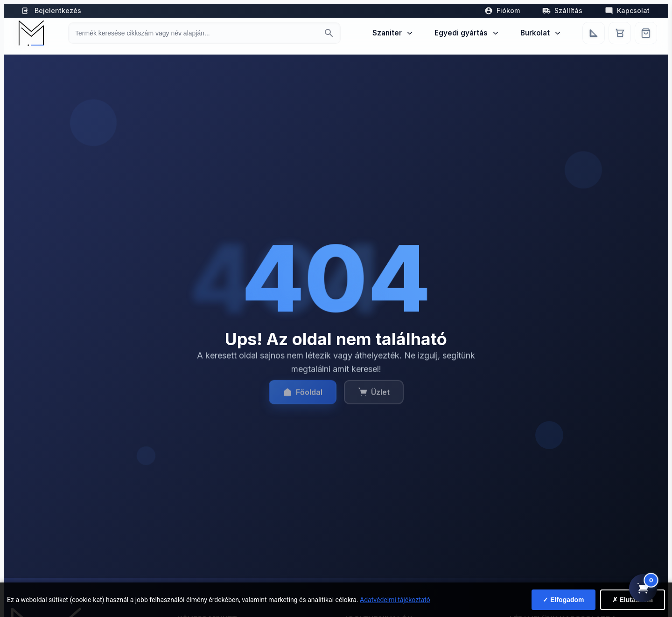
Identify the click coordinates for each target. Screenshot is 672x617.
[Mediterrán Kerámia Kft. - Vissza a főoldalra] (30, 33)
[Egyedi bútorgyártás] (594, 33)
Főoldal (303, 399)
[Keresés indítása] (329, 33)
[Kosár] (620, 33)
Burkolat (541, 33)
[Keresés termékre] (196, 33)
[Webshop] (646, 33)
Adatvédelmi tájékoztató (395, 600)
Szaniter (393, 33)
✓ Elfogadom (563, 600)
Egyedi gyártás (467, 33)
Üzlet (374, 399)
